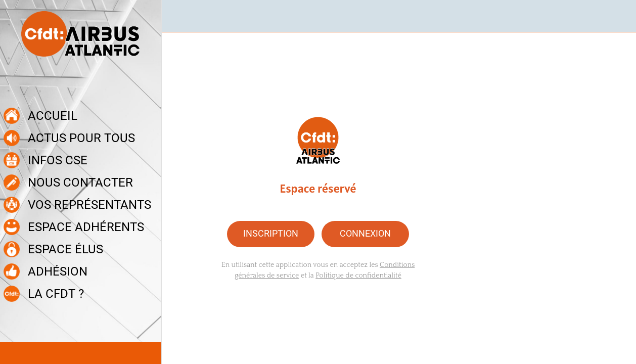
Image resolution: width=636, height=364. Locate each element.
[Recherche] (620, 16)
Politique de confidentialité (358, 276)
